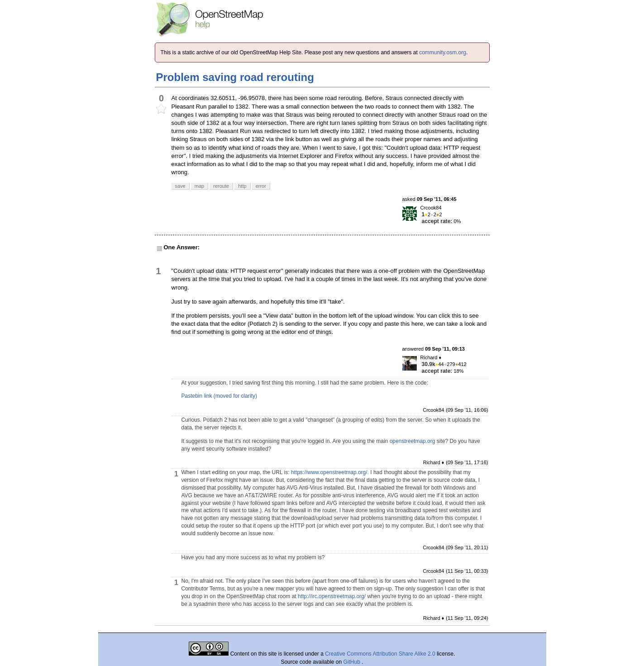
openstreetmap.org (413, 441)
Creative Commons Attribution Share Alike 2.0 (380, 654)
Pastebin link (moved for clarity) (219, 396)
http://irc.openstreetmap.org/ (332, 596)
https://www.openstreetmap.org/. (330, 472)
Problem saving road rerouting (235, 77)
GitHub (353, 662)
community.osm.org (443, 52)
